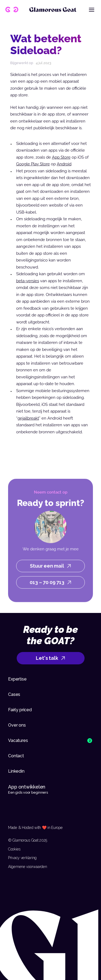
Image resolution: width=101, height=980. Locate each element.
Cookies (14, 849)
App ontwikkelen (27, 787)
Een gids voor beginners (28, 792)
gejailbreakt (28, 418)
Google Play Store (33, 164)
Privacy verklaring (22, 858)
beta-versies (28, 281)
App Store (61, 157)
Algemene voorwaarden (27, 867)
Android (64, 164)
